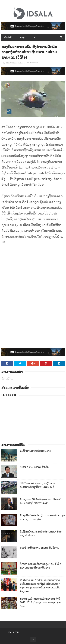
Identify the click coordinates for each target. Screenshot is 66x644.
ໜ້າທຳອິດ (9, 37)
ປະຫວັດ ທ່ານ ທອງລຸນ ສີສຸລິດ (34, 467)
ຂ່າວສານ (34, 63)
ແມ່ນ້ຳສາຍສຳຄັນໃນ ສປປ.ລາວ (36, 451)
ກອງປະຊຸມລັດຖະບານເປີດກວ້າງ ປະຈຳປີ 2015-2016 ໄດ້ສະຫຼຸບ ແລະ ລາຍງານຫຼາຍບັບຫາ (41, 602)
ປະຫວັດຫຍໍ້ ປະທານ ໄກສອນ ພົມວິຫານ (39, 548)
